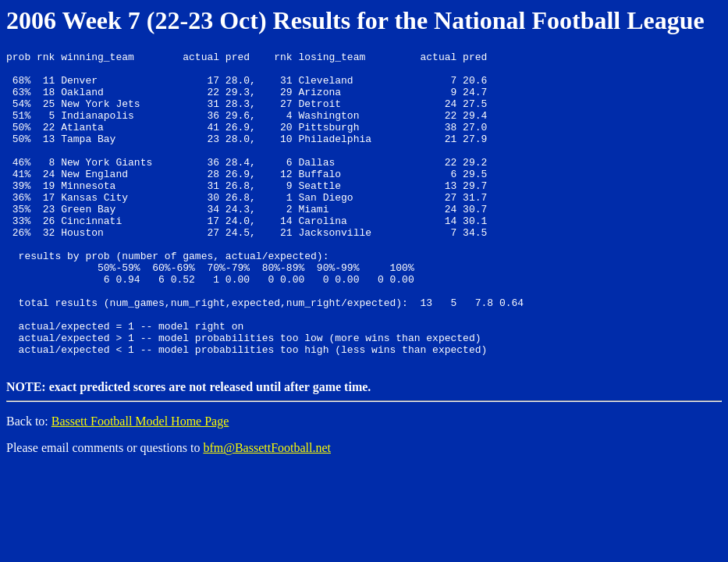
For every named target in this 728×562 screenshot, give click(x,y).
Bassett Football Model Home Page (140, 482)
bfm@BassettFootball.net (267, 509)
